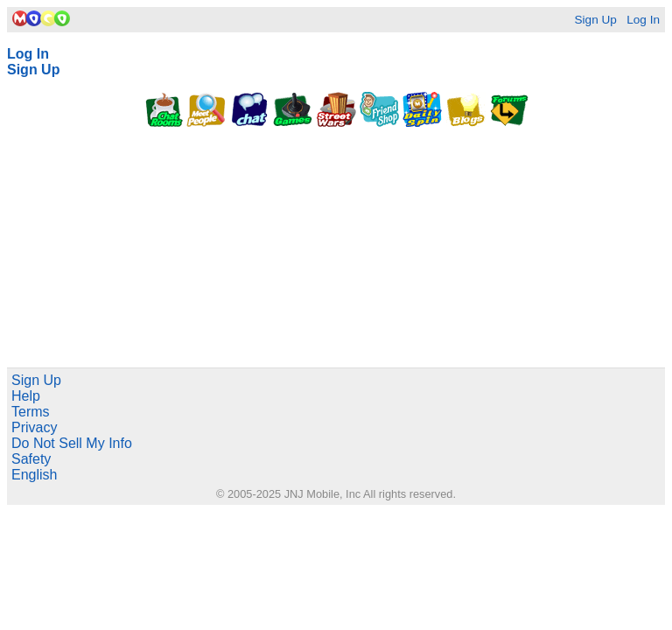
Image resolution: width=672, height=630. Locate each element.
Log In (643, 20)
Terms (31, 412)
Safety (31, 459)
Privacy (34, 427)
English (34, 475)
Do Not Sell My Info (72, 443)
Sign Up (595, 20)
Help (26, 396)
